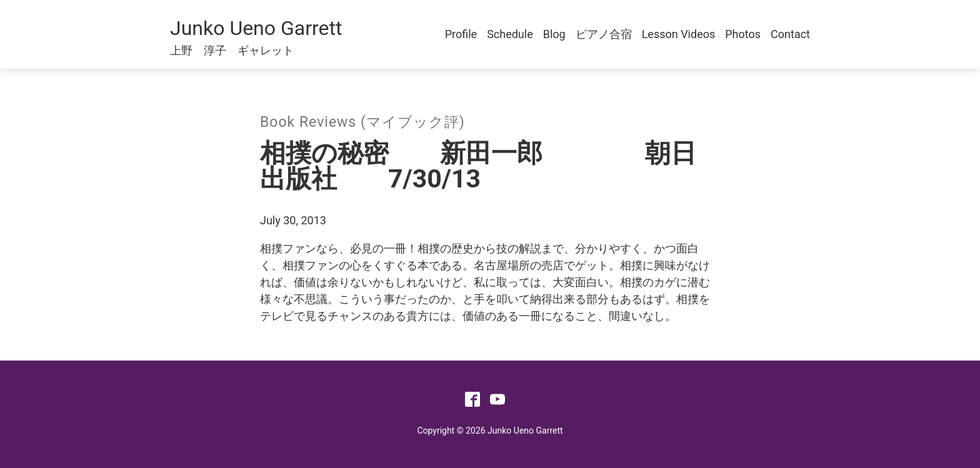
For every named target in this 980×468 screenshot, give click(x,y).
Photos (743, 34)
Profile (461, 34)
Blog (554, 34)
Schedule (510, 34)
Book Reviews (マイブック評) (362, 122)
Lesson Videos (679, 34)
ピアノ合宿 (604, 34)
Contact (790, 34)
